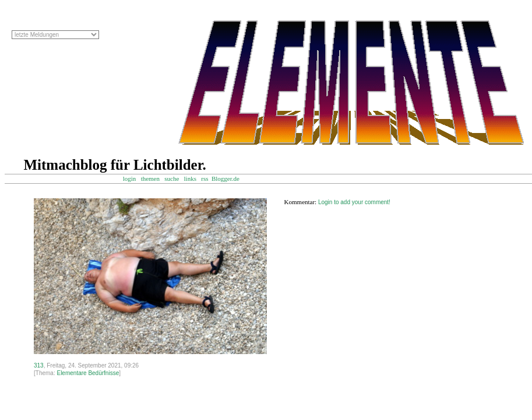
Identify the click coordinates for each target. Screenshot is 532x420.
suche (172, 178)
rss (205, 178)
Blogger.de (231, 178)
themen (150, 178)
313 (39, 365)
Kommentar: (301, 202)
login (130, 178)
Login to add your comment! (354, 202)
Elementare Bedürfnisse (88, 373)
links (190, 178)
